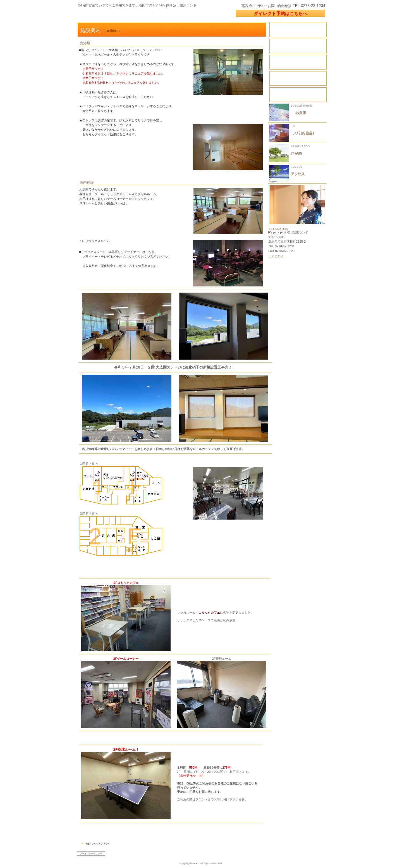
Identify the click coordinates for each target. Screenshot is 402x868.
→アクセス (276, 256)
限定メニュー (297, 112)
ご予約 (297, 153)
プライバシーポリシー (91, 853)
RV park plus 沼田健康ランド (144, 15)
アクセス (297, 174)
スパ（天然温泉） (297, 133)
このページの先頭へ (96, 844)
